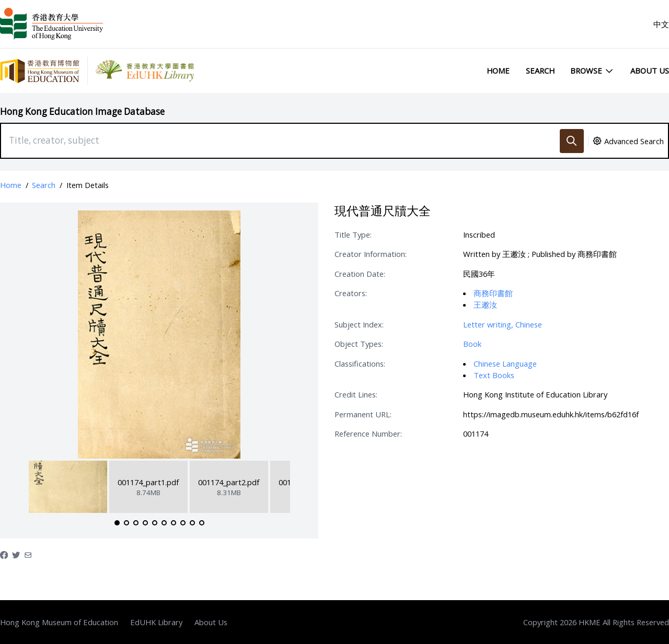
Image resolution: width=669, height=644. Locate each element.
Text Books (494, 375)
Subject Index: (359, 324)
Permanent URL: (363, 414)
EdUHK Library (156, 622)
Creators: (351, 293)
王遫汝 (485, 305)
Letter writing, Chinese (503, 324)
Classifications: (360, 364)
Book (472, 344)
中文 (661, 24)
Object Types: (359, 344)
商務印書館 (493, 293)
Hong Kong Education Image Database (82, 112)
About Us (650, 71)
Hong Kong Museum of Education (59, 622)
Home (498, 71)
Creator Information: (371, 254)
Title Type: (353, 235)
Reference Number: (368, 434)
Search (540, 71)
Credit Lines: (356, 394)
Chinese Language (505, 364)
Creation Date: (360, 274)
